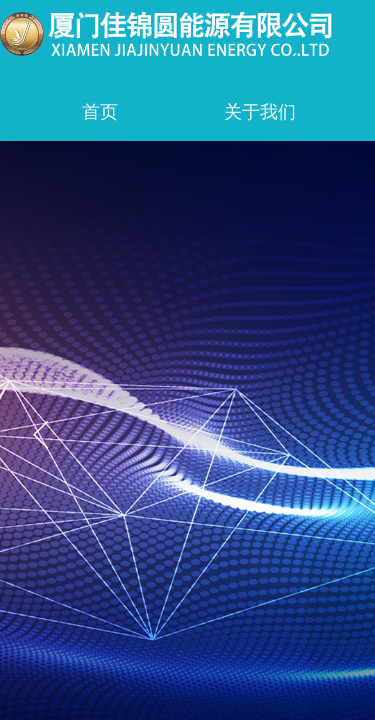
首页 (100, 112)
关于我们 (260, 112)
